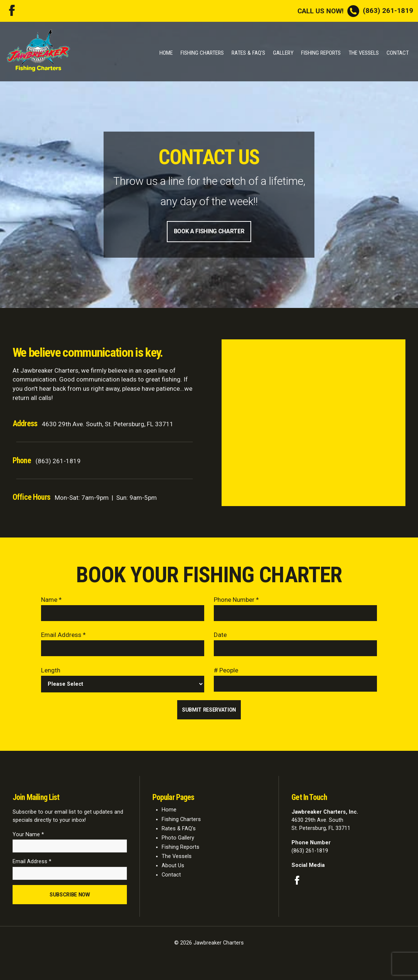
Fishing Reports (321, 53)
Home (166, 53)
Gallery (283, 53)
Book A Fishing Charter (209, 232)
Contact (398, 53)
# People (226, 672)
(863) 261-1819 (355, 11)
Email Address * (63, 636)
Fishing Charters (202, 53)
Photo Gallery (178, 841)
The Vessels (364, 53)
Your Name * (28, 837)
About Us (173, 869)
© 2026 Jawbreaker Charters (209, 947)
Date (220, 636)
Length (51, 672)
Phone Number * (236, 600)
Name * (51, 600)
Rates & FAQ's (248, 53)
